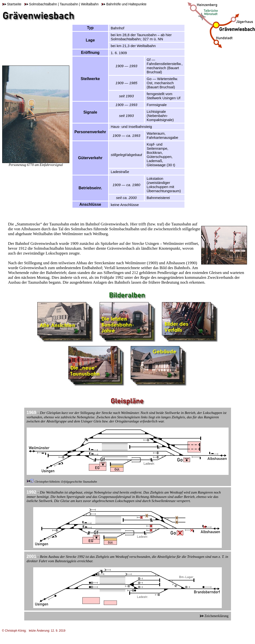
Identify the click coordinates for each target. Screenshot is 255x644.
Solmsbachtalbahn (41, 4)
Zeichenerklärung (214, 616)
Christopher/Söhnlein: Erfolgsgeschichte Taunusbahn (66, 482)
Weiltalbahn (90, 4)
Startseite (12, 4)
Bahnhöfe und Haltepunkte (124, 4)
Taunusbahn (69, 4)
